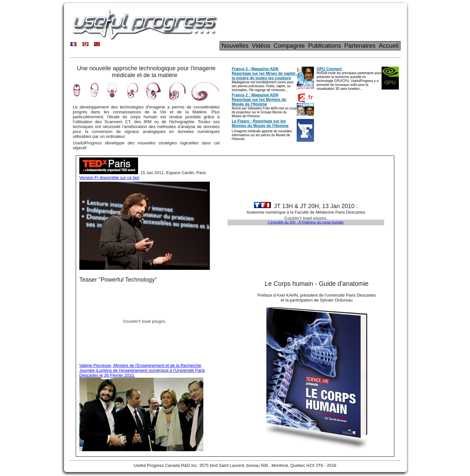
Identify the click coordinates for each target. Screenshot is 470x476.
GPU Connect (329, 69)
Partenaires (360, 46)
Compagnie (289, 46)
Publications (325, 46)
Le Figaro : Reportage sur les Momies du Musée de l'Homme (260, 123)
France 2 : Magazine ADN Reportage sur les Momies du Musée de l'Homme (259, 100)
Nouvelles (235, 46)
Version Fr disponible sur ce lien (109, 178)
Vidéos (261, 46)
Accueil (389, 46)
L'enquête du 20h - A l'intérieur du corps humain (306, 222)
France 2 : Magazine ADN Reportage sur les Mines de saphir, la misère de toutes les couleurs (264, 74)
